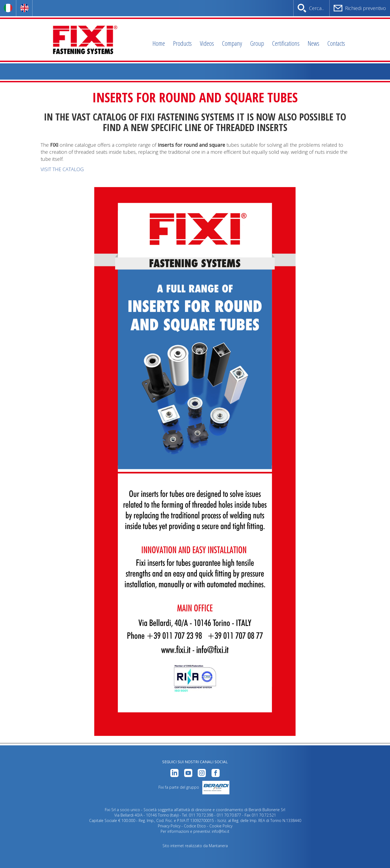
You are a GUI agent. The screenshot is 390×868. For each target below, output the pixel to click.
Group (257, 43)
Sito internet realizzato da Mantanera (195, 846)
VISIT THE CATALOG (62, 169)
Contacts (336, 43)
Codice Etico (195, 826)
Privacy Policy (169, 826)
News (313, 43)
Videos (207, 43)
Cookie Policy (221, 826)
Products (182, 43)
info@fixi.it (221, 831)
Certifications (286, 43)
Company (232, 43)
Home (159, 43)
